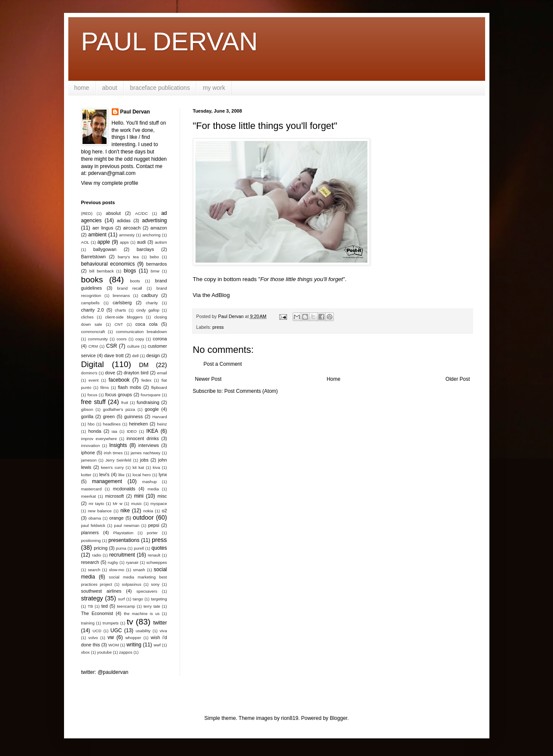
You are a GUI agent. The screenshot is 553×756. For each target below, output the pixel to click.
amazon (159, 228)
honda (95, 431)
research (90, 562)
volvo (93, 638)
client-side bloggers (124, 317)
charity (152, 303)
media (153, 489)
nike (125, 511)
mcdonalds (124, 489)
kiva (156, 467)
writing (134, 645)
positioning (91, 540)
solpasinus (131, 584)
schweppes (157, 562)
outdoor (143, 517)
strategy (92, 598)
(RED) (87, 213)
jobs (144, 460)
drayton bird (136, 373)
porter (152, 533)
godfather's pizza (119, 409)
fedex (146, 380)
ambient (97, 235)
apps (124, 242)
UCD (97, 631)
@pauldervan (113, 672)
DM (144, 365)
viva (163, 631)
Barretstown (94, 257)
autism (161, 242)
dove (110, 373)
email (162, 373)
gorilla (87, 416)
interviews (149, 445)
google (152, 409)
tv (130, 622)
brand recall (130, 288)
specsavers (147, 591)
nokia (148, 511)
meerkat (89, 496)
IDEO (132, 431)
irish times (113, 453)
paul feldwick (93, 525)
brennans (121, 295)
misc (162, 496)
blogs (130, 271)
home (82, 88)
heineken (138, 424)
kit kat (138, 467)
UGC (116, 631)
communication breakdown (142, 332)
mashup (150, 482)
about (110, 88)
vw (111, 637)
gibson (87, 409)
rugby (113, 562)
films (105, 387)
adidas (124, 220)
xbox (86, 652)
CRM (93, 346)
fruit (125, 402)
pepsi (154, 525)
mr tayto (96, 503)
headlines (112, 424)
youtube (104, 652)
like (121, 475)
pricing (101, 548)
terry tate (152, 606)
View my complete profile (110, 183)
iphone (88, 453)
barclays (145, 249)
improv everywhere (99, 439)
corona (160, 339)
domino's (89, 373)
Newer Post (208, 379)
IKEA (152, 431)
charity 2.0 (93, 310)
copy (140, 339)
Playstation (124, 533)
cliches (87, 317)
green (109, 416)
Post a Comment (223, 364)
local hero (141, 475)
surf (122, 599)
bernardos (157, 264)
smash (139, 570)
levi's (104, 474)
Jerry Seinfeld (118, 460)
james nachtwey (146, 453)
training (88, 623)
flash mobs (129, 387)
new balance (99, 511)
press (218, 327)
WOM (114, 645)
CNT (119, 324)
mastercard (92, 489)
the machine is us (142, 614)
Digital (93, 364)
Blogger (338, 718)
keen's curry (112, 467)
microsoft (115, 496)
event (93, 380)
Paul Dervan (135, 112)
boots (135, 281)
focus (93, 395)
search (94, 570)
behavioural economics (108, 264)
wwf (157, 645)
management (107, 481)
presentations (124, 540)
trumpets (111, 623)
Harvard (159, 417)
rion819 (290, 718)
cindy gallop (148, 310)
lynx (163, 474)
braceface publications (160, 88)
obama (95, 518)
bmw (155, 271)
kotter (86, 475)
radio (96, 555)
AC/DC (141, 213)
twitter (160, 623)
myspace (159, 503)
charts (120, 310)
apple (104, 242)
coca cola (146, 324)
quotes (159, 548)
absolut (113, 213)
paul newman (127, 525)
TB (90, 606)
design (153, 355)
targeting (159, 599)
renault (154, 555)
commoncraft (93, 332)
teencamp (126, 606)
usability (143, 631)
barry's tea (128, 257)
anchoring (151, 235)
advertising (154, 220)
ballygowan (105, 249)
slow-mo (116, 570)
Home (333, 379)
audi (141, 242)
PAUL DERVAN (170, 41)
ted (105, 606)
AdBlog (221, 295)
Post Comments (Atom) (251, 391)
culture (133, 346)
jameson (89, 460)
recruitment (122, 555)
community (98, 339)
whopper (133, 638)
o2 (165, 511)
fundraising (148, 402)
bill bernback (102, 271)
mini (139, 496)
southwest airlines (101, 591)
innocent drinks (142, 438)
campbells (90, 303)
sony (155, 584)
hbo (91, 424)
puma (121, 548)
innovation (91, 445)
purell (139, 548)
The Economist (97, 613)
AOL (85, 242)
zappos (126, 652)
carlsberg (122, 303)
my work (214, 88)
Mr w (118, 503)
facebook (119, 380)
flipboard (159, 387)
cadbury (150, 295)
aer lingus (103, 228)
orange (116, 518)
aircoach (132, 228)
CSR (112, 346)
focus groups (119, 395)
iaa (115, 431)
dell (136, 356)
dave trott (114, 355)
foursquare (151, 395)
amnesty (127, 235)
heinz (162, 424)
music (136, 503)
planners (90, 533)
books (92, 280)
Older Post (458, 379)
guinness (133, 416)
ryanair (132, 562)
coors (121, 339)
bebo (154, 257)
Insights (118, 445)
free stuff (93, 402)
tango (138, 599)
